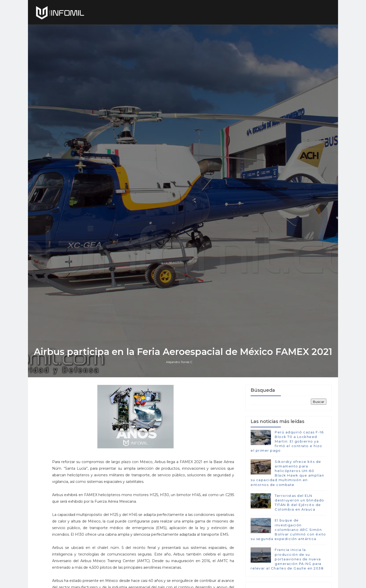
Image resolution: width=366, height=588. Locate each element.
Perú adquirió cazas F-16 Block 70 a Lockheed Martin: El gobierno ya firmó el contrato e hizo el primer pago (287, 441)
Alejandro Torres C (179, 362)
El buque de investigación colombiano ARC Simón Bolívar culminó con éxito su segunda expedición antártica (288, 529)
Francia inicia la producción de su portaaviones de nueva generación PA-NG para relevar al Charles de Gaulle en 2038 (287, 559)
